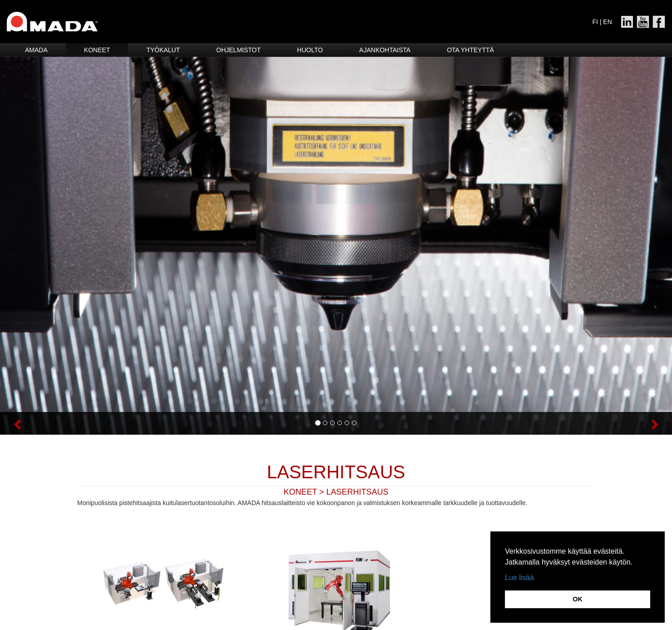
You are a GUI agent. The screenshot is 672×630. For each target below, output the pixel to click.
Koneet (97, 50)
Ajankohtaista (385, 50)
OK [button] (578, 599)
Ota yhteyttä (470, 50)
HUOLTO (310, 50)
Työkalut (163, 50)
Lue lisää (519, 578)
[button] (50, 423)
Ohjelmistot (238, 50)
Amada (36, 50)
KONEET (300, 492)
